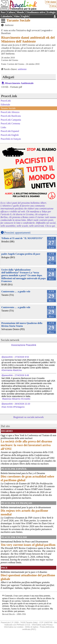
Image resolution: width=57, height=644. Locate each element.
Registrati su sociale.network (29, 417)
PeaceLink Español (14, 469)
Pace (3, 12)
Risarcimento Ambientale (19, 83)
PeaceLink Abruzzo (10, 112)
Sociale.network (10, 340)
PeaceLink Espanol (10, 131)
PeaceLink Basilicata (11, 116)
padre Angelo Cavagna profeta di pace (21, 254)
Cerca (53, 6)
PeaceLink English (10, 135)
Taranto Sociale (18, 20)
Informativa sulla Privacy (42, 625)
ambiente (22, 69)
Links (3, 127)
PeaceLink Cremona (10, 123)
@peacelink (7, 357)
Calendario (6, 16)
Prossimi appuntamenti (17, 233)
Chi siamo (51, 2)
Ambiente (9, 25)
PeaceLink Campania (11, 120)
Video (17, 16)
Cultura (11, 12)
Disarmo (7, 431)
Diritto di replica (32, 627)
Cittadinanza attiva (35, 12)
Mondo (20, 12)
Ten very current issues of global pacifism (28, 545)
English (25, 16)
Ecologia (51, 12)
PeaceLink (9, 96)
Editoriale (5, 104)
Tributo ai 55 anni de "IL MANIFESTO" (22, 238)
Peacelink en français (11, 139)
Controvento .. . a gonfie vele (16, 291)
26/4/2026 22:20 (22, 404)
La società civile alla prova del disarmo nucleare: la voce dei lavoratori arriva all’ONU (26, 445)
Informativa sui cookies (14, 627)
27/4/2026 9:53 (22, 357)
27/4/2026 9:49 (22, 375)
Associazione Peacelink (24, 345)
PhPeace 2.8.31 (23, 625)
